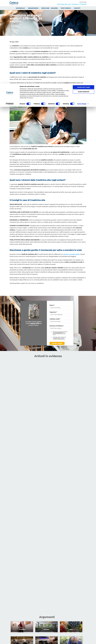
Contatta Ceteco (70, 492)
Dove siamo (62, 519)
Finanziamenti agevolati (18, 490)
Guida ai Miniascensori (44, 488)
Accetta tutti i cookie (84, 4)
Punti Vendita (69, 490)
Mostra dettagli (82, 20)
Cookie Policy (53, 519)
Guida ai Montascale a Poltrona (47, 492)
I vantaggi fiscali (16, 488)
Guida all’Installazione (44, 494)
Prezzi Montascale (16, 492)
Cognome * (53, 312)
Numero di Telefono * (57, 326)
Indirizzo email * (55, 319)
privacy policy (59, 333)
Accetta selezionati (83, 8)
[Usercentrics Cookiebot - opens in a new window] (10, 20)
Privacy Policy (43, 519)
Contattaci (21, 474)
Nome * (52, 305)
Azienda (67, 494)
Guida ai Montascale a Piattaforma (48, 490)
